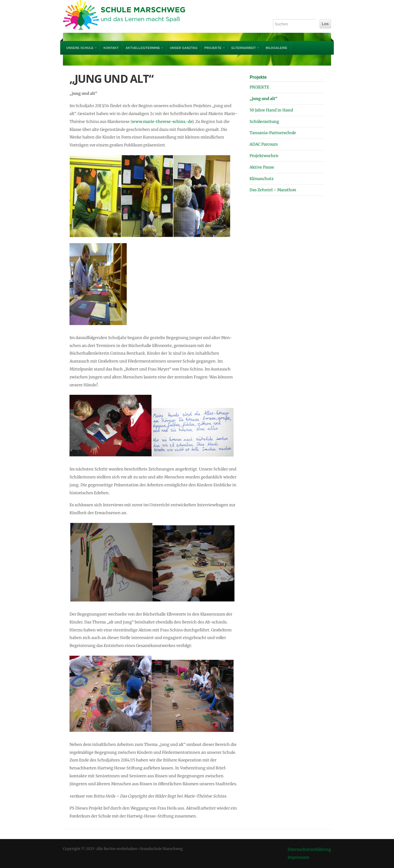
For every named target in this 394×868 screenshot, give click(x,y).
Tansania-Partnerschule (273, 133)
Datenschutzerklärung (309, 849)
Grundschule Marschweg (129, 16)
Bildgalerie (276, 48)
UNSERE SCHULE (80, 48)
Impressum (298, 857)
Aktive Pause (262, 167)
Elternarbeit (244, 48)
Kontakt (111, 48)
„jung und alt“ (263, 99)
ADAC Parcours (264, 144)
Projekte (258, 77)
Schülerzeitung (264, 122)
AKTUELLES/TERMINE (143, 48)
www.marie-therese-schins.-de (162, 122)
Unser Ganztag (184, 48)
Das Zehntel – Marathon (273, 190)
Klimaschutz (262, 179)
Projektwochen (264, 156)
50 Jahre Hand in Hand (271, 110)
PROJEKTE (213, 48)
